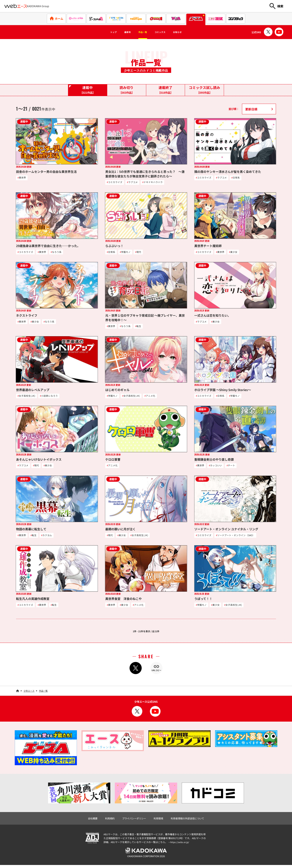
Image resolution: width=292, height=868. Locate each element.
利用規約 (107, 821)
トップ (103, 32)
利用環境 (159, 821)
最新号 (121, 32)
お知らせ (187, 32)
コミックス (164, 32)
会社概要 (89, 821)
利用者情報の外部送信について (190, 821)
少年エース (29, 693)
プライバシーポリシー (133, 821)
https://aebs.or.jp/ (180, 845)
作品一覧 (141, 32)
